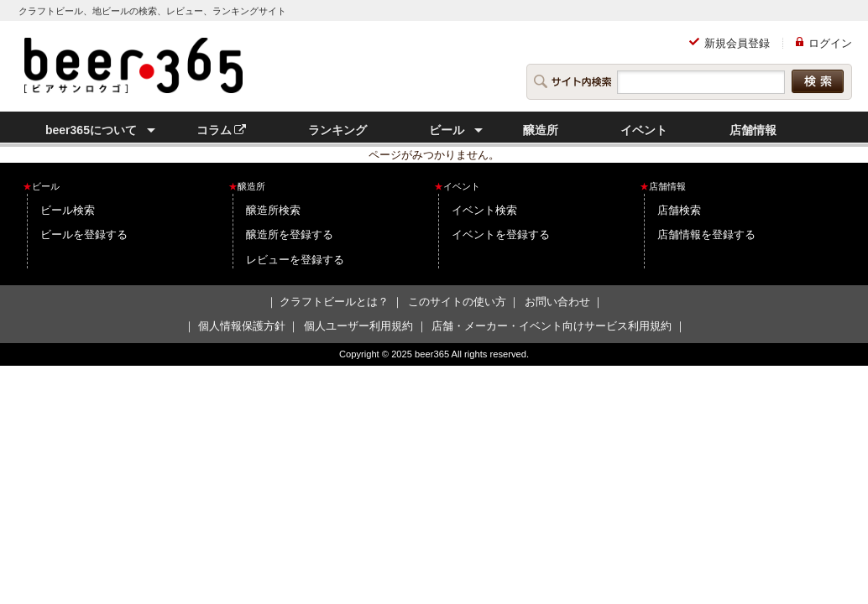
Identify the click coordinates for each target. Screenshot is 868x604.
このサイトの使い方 (457, 302)
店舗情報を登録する (706, 234)
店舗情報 (753, 130)
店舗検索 (679, 210)
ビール (447, 130)
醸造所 (541, 130)
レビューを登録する (295, 260)
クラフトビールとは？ (334, 302)
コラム (222, 130)
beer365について (91, 130)
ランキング (337, 130)
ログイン (830, 43)
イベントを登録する (501, 234)
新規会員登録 (737, 43)
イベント (644, 130)
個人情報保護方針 (242, 326)
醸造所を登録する (290, 234)
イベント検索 (484, 210)
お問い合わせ (557, 302)
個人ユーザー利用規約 (358, 326)
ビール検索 (68, 210)
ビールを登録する (84, 234)
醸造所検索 (273, 210)
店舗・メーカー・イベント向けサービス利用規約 (552, 326)
